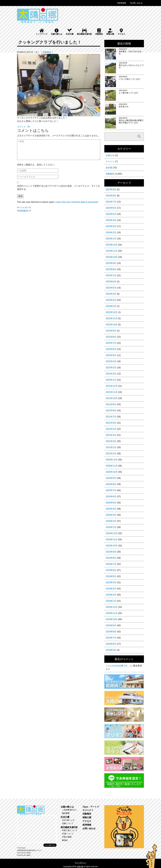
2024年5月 (111, 214)
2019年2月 (111, 595)
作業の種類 (67, 837)
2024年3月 (111, 226)
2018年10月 (111, 619)
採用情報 (122, 3)
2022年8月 (111, 337)
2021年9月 (111, 404)
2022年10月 (111, 325)
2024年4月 (111, 220)
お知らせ (110, 155)
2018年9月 (111, 625)
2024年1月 (111, 239)
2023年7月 (111, 275)
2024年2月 (111, 232)
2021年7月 (111, 417)
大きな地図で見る (50, 845)
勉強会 (65, 840)
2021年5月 (111, 429)
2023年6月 (111, 282)
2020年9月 (111, 478)
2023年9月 (111, 263)
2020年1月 (111, 527)
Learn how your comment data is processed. (77, 202)
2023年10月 (111, 257)
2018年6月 (111, 644)
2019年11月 (111, 539)
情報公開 (110, 32)
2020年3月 (111, 515)
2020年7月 (111, 490)
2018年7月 (111, 638)
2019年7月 (111, 564)
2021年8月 (111, 411)
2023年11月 (111, 251)
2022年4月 (111, 361)
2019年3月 (111, 589)
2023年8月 (111, 269)
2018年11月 (111, 613)
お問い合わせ (137, 3)
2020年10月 (111, 472)
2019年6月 (111, 570)
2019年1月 (111, 601)
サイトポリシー (81, 863)
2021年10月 (111, 398)
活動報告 (99, 32)
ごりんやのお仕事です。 (118, 666)
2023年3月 (111, 300)
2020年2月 (111, 521)
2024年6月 (111, 208)
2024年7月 (111, 202)
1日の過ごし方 (68, 820)
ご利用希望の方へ (70, 810)
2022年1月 (111, 380)
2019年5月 (111, 576)
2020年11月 (111, 466)
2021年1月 (111, 454)
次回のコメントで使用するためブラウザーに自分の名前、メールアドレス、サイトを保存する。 (59, 188)
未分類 (109, 168)
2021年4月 (111, 435)
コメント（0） (24, 127)
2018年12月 (111, 607)
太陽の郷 (80, 866)
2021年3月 (111, 441)
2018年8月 (111, 632)
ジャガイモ (26, 207)
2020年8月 (111, 484)
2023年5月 (111, 288)
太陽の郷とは (57, 32)
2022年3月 (111, 368)
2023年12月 (111, 245)
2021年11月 (111, 392)
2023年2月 (111, 306)
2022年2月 (111, 374)
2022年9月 (111, 331)
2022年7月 (111, 343)
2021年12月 (111, 386)
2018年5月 (111, 650)
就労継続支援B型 (84, 32)
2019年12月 (111, 533)
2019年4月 (111, 582)
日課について (68, 834)
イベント (110, 161)
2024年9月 (111, 189)
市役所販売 (23, 211)
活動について (68, 823)
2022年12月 (111, 312)
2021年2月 (111, 447)
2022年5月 (111, 355)
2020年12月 (111, 460)
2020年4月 (111, 509)
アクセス (121, 32)
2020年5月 (111, 503)
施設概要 (66, 813)
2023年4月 (111, 294)
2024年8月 (111, 196)
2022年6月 (111, 349)
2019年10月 (111, 546)
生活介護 (70, 32)
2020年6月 (111, 496)
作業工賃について (70, 830)
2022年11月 (111, 318)
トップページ (42, 32)
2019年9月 (111, 552)
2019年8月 (111, 558)
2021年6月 (111, 423)
